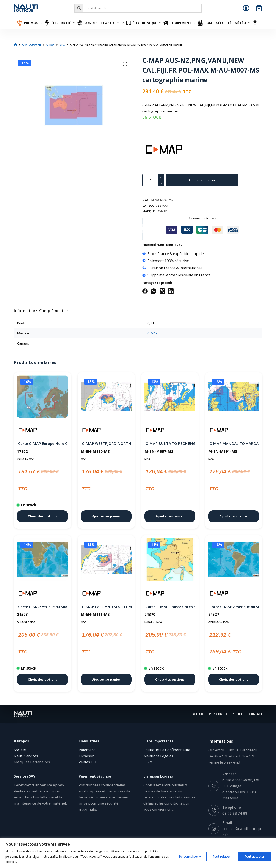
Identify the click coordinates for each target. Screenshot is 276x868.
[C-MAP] (150, 149)
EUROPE (22, 459)
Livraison (86, 756)
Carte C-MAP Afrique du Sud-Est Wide (42, 607)
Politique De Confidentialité (167, 750)
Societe (238, 714)
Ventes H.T (88, 762)
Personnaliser (188, 856)
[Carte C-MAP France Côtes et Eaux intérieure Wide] (170, 560)
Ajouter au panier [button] (106, 516)
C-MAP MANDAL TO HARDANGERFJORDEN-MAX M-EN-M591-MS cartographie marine (234, 443)
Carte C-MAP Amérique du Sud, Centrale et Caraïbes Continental (234, 607)
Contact (256, 714)
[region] (138, 853)
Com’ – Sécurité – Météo (224, 23)
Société (20, 750)
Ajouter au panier (202, 180)
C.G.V (148, 762)
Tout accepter (254, 856)
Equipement (180, 23)
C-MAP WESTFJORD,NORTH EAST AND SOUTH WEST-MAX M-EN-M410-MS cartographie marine (106, 443)
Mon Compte (218, 714)
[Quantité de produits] (153, 180)
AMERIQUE (215, 622)
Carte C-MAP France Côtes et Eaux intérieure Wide (170, 607)
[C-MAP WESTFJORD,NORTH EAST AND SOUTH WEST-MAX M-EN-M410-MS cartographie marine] (106, 397)
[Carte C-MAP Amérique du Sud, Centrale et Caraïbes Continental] (234, 560)
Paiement (87, 750)
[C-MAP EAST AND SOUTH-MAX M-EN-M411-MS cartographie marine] (106, 560)
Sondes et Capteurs (101, 23)
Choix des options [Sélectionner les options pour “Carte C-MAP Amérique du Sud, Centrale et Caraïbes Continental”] (234, 679)
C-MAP (163, 211)
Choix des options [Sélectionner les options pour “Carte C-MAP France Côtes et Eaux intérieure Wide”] (170, 679)
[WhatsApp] (154, 291)
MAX (165, 206)
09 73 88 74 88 (235, 813)
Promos (30, 23)
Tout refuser (221, 856)
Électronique (144, 23)
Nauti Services (26, 756)
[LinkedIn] (171, 291)
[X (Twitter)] (162, 291)
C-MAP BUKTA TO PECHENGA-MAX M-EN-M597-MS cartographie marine (170, 443)
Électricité (60, 23)
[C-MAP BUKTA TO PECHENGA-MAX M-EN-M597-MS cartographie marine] (170, 397)
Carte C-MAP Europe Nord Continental (42, 443)
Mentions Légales (158, 756)
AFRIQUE (22, 622)
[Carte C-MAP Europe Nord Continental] (42, 397)
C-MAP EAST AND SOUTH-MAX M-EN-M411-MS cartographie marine (106, 607)
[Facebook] (145, 291)
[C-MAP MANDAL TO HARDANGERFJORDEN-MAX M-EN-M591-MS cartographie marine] (234, 397)
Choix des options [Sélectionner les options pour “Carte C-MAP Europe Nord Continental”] (42, 516)
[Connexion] (246, 8)
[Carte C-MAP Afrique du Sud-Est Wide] (42, 560)
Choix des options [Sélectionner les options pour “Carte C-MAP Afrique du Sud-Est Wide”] (42, 679)
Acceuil (198, 714)
